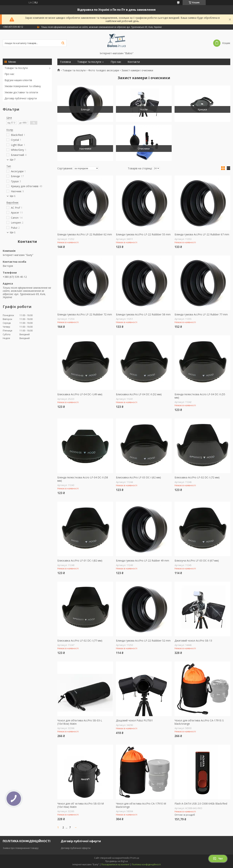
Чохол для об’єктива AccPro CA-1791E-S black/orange (199, 722)
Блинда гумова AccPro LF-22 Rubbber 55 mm (143, 234)
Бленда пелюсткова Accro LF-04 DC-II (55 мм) (200, 396)
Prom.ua (135, 858)
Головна (65, 62)
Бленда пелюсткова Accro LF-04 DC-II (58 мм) (83, 479)
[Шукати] (63, 43)
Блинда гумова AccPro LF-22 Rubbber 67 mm (202, 234)
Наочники (85, 149)
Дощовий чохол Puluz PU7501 (134, 720)
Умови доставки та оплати (21, 92)
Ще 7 (13, 160)
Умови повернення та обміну (23, 86)
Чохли (144, 109)
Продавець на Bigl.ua (116, 861)
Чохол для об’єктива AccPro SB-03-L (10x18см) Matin (80, 722)
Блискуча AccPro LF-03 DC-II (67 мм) (197, 561)
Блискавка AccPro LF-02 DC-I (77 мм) (80, 641)
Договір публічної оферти (21, 98)
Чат (218, 859)
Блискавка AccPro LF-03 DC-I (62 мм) (138, 477)
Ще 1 (13, 196)
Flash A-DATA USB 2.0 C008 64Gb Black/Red (201, 804)
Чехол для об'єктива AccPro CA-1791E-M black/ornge (141, 805)
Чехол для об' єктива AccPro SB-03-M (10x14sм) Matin (81, 805)
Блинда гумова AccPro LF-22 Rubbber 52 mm (143, 641)
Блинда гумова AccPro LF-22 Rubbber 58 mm (143, 314)
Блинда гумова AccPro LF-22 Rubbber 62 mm (85, 234)
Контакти (134, 62)
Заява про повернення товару (21, 848)
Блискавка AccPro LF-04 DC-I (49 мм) (80, 394)
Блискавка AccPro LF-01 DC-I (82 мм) (80, 561)
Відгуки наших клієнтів (18, 80)
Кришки (202, 109)
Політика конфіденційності (146, 864)
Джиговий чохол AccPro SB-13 (193, 641)
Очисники (144, 149)
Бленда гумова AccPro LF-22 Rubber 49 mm (143, 561)
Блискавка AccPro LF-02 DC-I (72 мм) (197, 477)
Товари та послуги (16, 68)
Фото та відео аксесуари (104, 70)
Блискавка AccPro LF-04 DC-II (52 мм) (139, 394)
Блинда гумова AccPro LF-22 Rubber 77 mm (201, 314)
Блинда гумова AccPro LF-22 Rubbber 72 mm (85, 314)
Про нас (9, 74)
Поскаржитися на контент (115, 864)
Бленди (85, 109)
